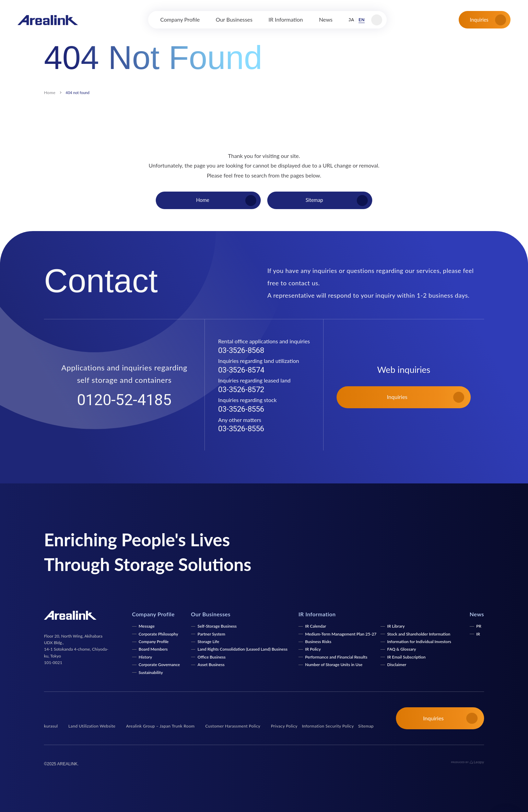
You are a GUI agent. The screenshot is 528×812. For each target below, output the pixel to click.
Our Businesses (211, 614)
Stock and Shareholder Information (419, 634)
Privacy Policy (284, 726)
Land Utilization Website (92, 726)
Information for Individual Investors (419, 642)
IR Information (317, 614)
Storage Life (208, 642)
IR (478, 634)
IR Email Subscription (407, 657)
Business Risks (318, 642)
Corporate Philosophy (158, 634)
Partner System (212, 634)
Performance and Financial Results (336, 657)
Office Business (212, 657)
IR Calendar (315, 626)
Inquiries (488, 20)
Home (50, 93)
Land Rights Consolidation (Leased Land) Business (243, 649)
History (145, 657)
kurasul (51, 726)
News (477, 614)
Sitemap (366, 726)
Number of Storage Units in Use (334, 665)
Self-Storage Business (217, 626)
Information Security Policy (328, 726)
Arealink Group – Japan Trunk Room (160, 726)
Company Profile (154, 642)
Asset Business (211, 665)
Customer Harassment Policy (233, 726)
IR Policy (313, 649)
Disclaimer (397, 665)
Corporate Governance (159, 665)
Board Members (153, 649)
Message (147, 626)
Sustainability (151, 672)
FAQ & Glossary (402, 649)
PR (479, 626)
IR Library (396, 626)
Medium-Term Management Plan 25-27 (341, 634)
